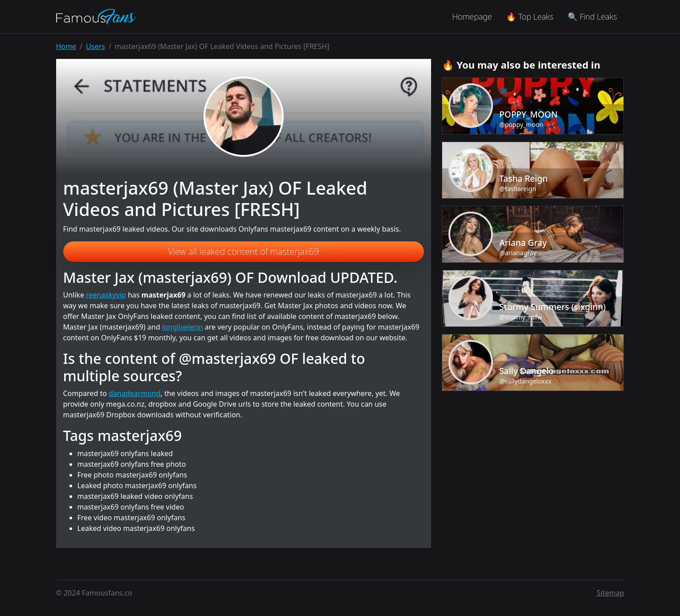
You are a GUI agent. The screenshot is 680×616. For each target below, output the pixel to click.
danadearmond (135, 393)
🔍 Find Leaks (592, 16)
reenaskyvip (106, 295)
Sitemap (611, 593)
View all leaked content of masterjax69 (244, 251)
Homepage (472, 16)
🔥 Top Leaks (530, 16)
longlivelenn (183, 327)
